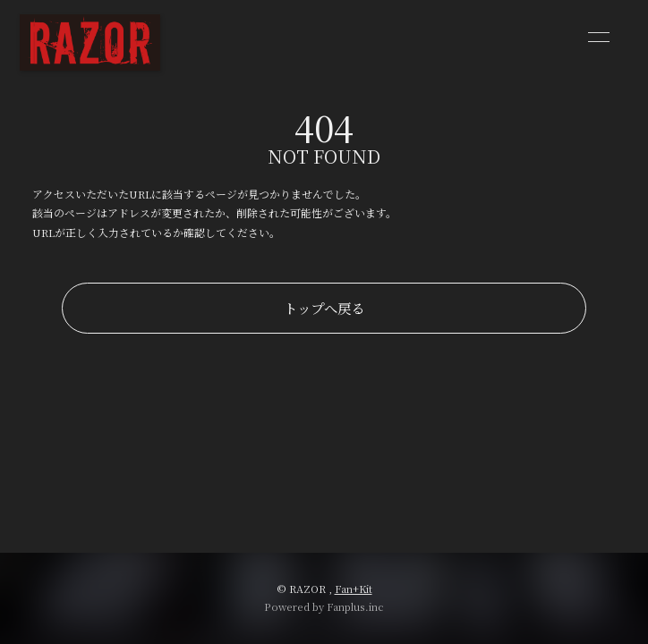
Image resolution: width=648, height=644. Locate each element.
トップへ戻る (324, 308)
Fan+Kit (354, 589)
